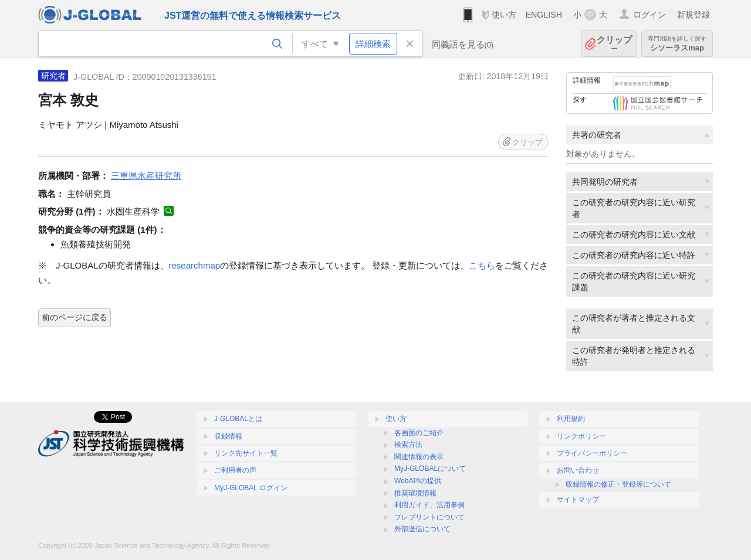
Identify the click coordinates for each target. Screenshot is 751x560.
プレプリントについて (429, 517)
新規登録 (694, 15)
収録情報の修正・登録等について (618, 484)
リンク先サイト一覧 (246, 453)
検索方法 (408, 444)
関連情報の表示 (419, 457)
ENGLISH (544, 15)
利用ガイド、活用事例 (429, 505)
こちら (482, 265)
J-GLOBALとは (238, 419)
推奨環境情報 (415, 493)
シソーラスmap (677, 44)
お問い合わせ (578, 470)
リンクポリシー (581, 436)
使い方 (504, 15)
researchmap (195, 265)
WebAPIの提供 (418, 481)
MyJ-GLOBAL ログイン (251, 488)
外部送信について (422, 529)
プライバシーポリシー (592, 453)
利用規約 (571, 419)
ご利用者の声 (235, 470)
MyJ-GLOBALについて (430, 469)
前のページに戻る (75, 317)
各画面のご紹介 (419, 433)
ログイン (649, 15)
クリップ (614, 44)
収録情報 (228, 436)
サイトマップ (578, 500)
